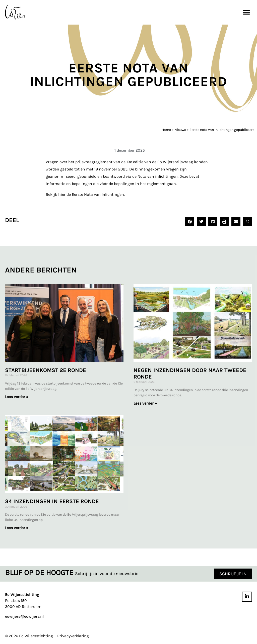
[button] (246, 12)
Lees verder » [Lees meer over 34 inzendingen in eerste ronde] (17, 528)
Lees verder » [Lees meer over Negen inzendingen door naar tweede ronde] (145, 403)
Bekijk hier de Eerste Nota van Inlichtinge (84, 194)
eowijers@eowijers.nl (24, 616)
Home (166, 130)
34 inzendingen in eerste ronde (52, 502)
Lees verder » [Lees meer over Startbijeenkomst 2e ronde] (17, 397)
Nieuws (180, 130)
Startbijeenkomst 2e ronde (46, 370)
